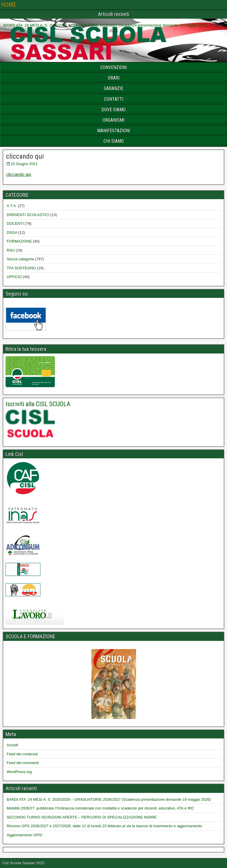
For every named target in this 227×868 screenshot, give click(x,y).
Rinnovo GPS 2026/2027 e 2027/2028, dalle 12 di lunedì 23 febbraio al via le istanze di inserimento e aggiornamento (104, 826)
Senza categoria (20, 259)
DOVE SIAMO (113, 110)
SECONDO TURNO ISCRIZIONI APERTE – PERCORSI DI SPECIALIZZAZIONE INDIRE (82, 817)
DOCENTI (15, 223)
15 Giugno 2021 (24, 164)
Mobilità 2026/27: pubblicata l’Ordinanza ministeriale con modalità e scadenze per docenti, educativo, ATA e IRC (100, 808)
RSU (11, 250)
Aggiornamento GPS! (25, 835)
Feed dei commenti (23, 763)
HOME (9, 5)
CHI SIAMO (114, 141)
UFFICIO (14, 277)
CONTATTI (114, 99)
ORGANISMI (113, 120)
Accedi (12, 745)
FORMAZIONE (19, 241)
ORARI (114, 78)
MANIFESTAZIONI (113, 131)
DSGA (12, 233)
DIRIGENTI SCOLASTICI (28, 215)
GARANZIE (113, 88)
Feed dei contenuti (22, 754)
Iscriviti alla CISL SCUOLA (38, 404)
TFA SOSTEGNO (21, 268)
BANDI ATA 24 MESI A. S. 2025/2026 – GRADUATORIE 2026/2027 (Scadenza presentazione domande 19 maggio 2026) (106, 25)
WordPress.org (19, 772)
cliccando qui (25, 156)
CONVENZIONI (113, 67)
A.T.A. (12, 206)
